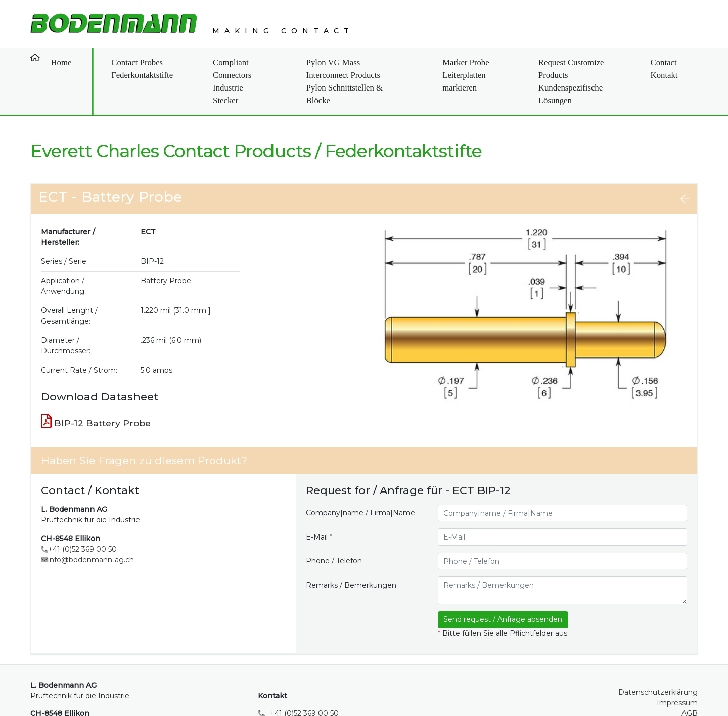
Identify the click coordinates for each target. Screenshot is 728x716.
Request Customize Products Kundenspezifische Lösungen (589, 63)
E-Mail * (319, 502)
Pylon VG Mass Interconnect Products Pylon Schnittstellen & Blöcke (344, 63)
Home (52, 57)
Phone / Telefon (334, 526)
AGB (690, 679)
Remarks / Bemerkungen (351, 550)
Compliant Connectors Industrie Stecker (216, 63)
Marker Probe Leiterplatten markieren (473, 63)
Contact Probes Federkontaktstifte (121, 63)
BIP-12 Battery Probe (96, 386)
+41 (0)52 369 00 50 (82, 514)
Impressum (677, 668)
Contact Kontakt (679, 63)
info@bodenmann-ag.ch (91, 525)
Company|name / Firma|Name (360, 478)
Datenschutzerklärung (658, 657)
